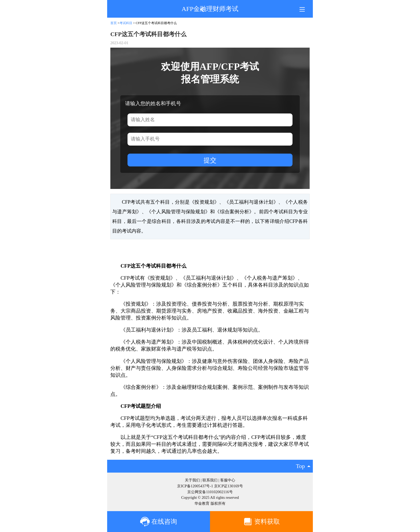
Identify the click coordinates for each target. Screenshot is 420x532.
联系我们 (210, 480)
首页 (114, 23)
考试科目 (126, 23)
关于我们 (192, 480)
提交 (210, 160)
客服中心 (228, 480)
